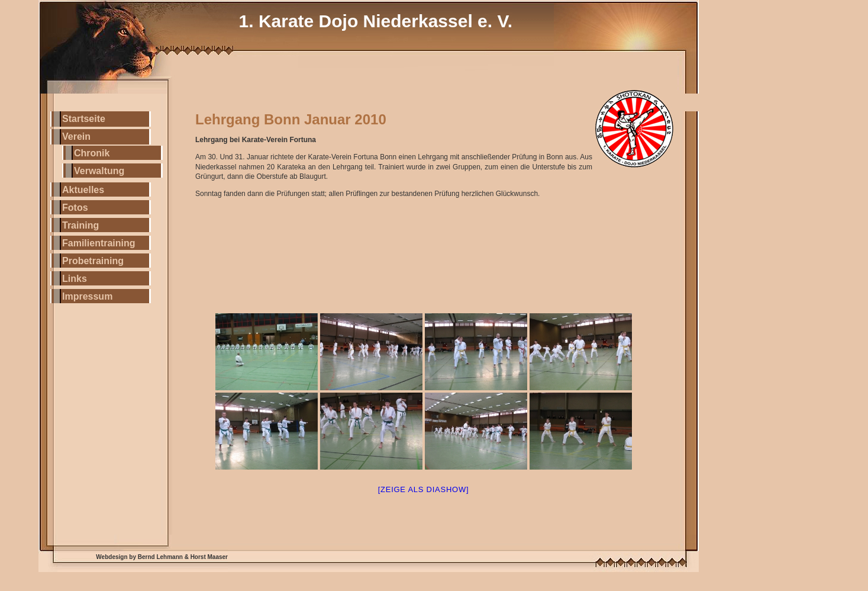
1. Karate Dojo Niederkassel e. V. (376, 21)
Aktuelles (83, 190)
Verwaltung (99, 171)
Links (75, 279)
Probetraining (93, 261)
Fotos (75, 208)
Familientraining (99, 243)
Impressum (87, 296)
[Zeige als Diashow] (424, 489)
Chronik (92, 153)
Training (80, 225)
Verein (76, 136)
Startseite (84, 119)
